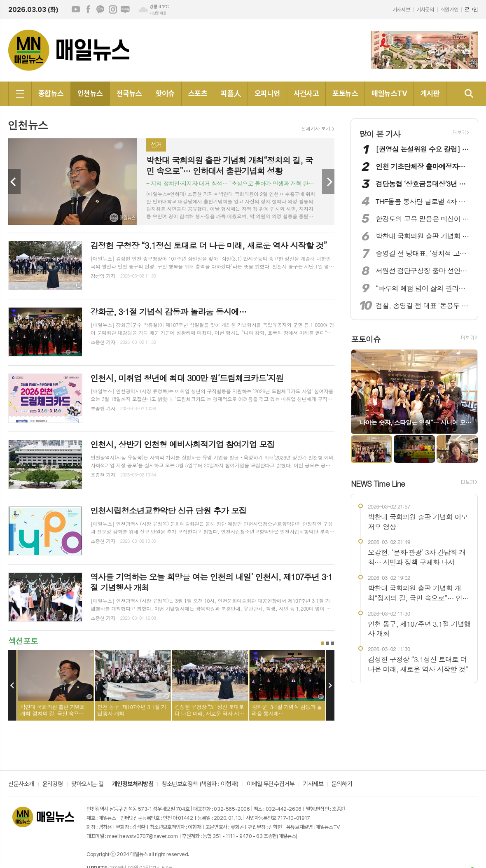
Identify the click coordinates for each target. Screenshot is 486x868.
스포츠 (198, 93)
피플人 (231, 93)
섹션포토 (23, 640)
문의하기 (342, 784)
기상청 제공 (158, 13)
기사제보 (401, 10)
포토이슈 (366, 339)
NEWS (378, 483)
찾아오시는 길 (88, 784)
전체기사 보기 (316, 128)
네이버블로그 (125, 9)
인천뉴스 (90, 93)
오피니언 (267, 93)
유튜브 (76, 9)
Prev (14, 182)
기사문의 (425, 10)
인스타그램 (113, 9)
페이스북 (88, 9)
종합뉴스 (51, 93)
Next (328, 182)
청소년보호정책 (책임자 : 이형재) (200, 784)
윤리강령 (53, 784)
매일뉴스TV (389, 93)
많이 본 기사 (380, 134)
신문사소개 (21, 784)
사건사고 (306, 93)
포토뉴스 (345, 93)
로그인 (471, 10)
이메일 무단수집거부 (271, 784)
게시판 (430, 93)
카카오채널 (100, 9)
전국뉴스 (129, 93)
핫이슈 (165, 93)
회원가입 (449, 10)
